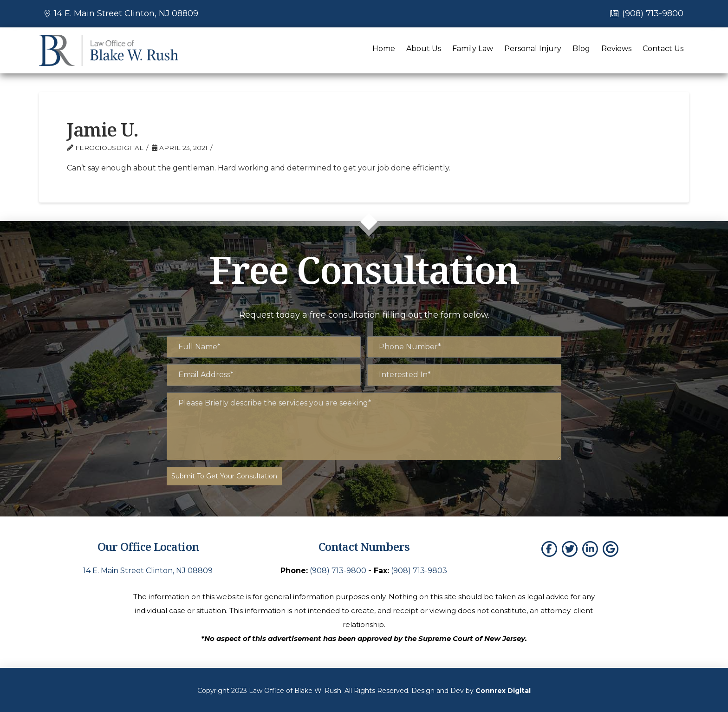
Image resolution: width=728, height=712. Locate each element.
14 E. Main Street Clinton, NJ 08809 (126, 13)
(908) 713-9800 (653, 13)
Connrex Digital (503, 689)
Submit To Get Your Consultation (224, 476)
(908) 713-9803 (419, 568)
